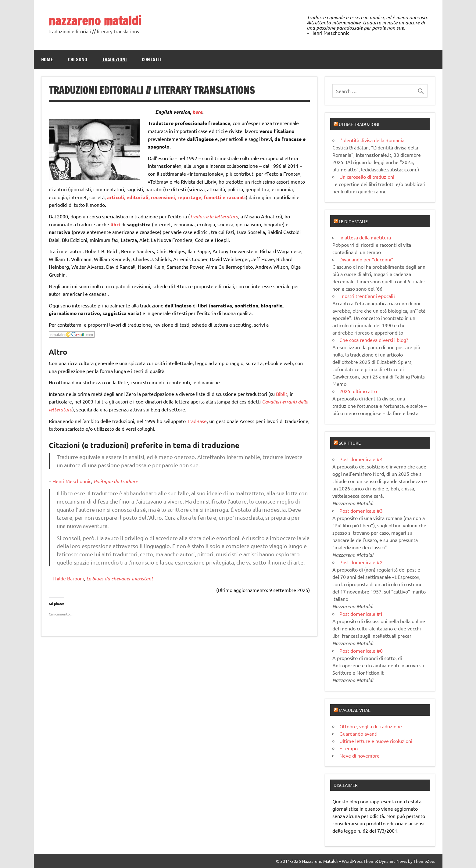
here (197, 112)
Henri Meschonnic (72, 481)
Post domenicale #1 (361, 614)
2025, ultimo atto (358, 391)
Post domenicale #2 (361, 562)
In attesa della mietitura (365, 237)
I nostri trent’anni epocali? (367, 296)
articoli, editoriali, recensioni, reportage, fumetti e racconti (176, 197)
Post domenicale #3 (361, 511)
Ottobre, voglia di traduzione (371, 726)
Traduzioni (115, 59)
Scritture (350, 443)
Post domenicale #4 (361, 459)
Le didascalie (353, 221)
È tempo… (351, 748)
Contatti (152, 59)
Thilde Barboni (68, 578)
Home (47, 59)
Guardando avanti (358, 733)
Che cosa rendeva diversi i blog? (374, 340)
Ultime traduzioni (359, 124)
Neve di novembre (360, 755)
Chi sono (78, 59)
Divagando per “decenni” (366, 259)
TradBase (197, 421)
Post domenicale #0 (361, 651)
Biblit (282, 394)
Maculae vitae (355, 710)
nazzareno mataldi (95, 21)
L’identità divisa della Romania (372, 140)
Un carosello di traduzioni (367, 177)
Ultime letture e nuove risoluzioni (376, 741)
